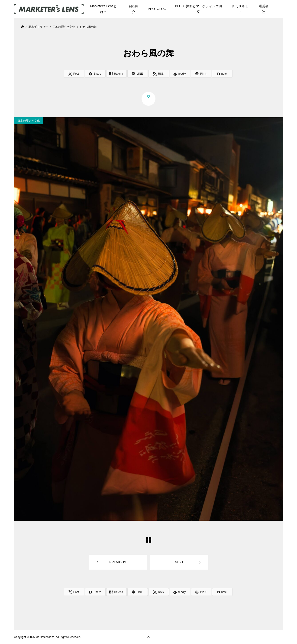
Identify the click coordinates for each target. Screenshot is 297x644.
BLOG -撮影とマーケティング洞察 (198, 9)
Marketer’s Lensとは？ (103, 9)
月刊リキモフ (240, 9)
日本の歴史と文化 (29, 121)
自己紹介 (134, 9)
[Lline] (138, 74)
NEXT (179, 562)
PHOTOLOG (157, 9)
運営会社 (264, 9)
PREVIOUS (118, 562)
